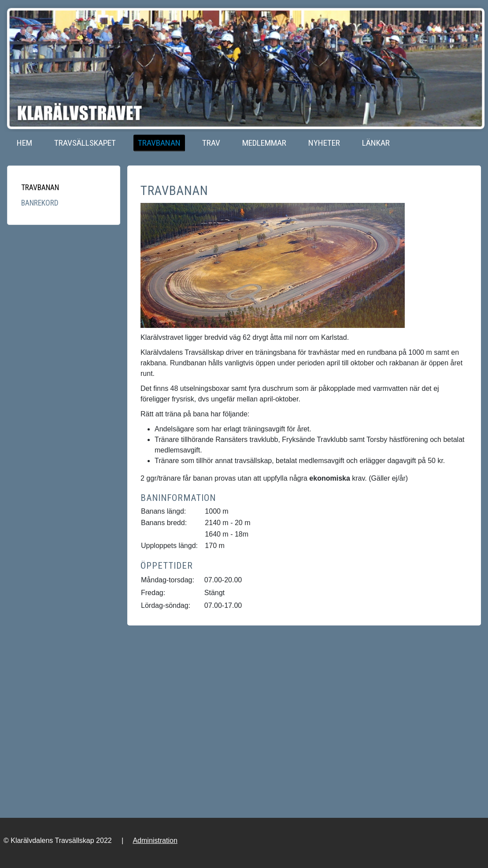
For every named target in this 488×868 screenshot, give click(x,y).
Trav (211, 143)
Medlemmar (264, 143)
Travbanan (159, 143)
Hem (24, 143)
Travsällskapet (85, 143)
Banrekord (40, 203)
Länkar (376, 143)
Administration (155, 840)
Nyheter (324, 143)
